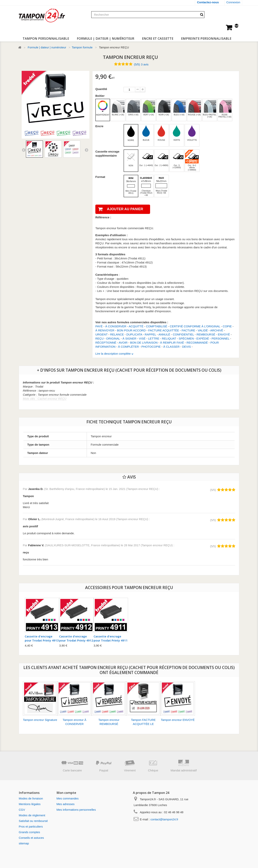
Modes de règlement (32, 815)
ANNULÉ (164, 334)
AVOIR (123, 343)
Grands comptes (29, 832)
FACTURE (188, 330)
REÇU (100, 338)
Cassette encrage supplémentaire (107, 154)
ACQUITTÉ (136, 326)
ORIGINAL (113, 338)
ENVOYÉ (224, 334)
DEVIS (187, 347)
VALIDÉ (203, 330)
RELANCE (117, 334)
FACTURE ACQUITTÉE (164, 330)
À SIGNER (129, 338)
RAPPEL (150, 334)
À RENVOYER (105, 330)
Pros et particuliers (31, 826)
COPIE (227, 326)
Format (101, 177)
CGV (22, 810)
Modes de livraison (31, 798)
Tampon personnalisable (46, 38)
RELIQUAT (169, 338)
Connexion (233, 2)
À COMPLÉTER (128, 347)
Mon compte (66, 793)
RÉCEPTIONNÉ (106, 343)
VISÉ (142, 338)
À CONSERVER (116, 326)
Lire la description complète (113, 354)
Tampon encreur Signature (40, 720)
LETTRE (154, 338)
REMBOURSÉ (206, 334)
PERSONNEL (220, 338)
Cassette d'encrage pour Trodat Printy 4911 (111, 638)
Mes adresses (65, 804)
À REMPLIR (168, 343)
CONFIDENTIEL (183, 334)
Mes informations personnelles (76, 810)
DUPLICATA (134, 334)
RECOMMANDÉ (197, 343)
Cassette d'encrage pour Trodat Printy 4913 (42, 638)
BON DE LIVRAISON (144, 343)
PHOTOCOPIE (151, 347)
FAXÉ (180, 343)
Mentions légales (30, 804)
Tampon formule (82, 47)
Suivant (86, 150)
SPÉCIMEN (186, 338)
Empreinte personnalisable (206, 38)
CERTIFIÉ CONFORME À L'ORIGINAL (195, 326)
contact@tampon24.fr (164, 819)
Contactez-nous (208, 2)
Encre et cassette (158, 38)
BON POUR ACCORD (131, 330)
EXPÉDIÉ (203, 338)
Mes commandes (67, 798)
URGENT (101, 334)
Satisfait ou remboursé (33, 821)
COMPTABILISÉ (157, 326)
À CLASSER (171, 347)
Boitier (100, 96)
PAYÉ (99, 326)
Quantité (101, 89)
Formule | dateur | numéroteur (106, 38)
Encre (100, 126)
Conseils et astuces (31, 838)
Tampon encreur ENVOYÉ (178, 720)
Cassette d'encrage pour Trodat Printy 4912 (76, 638)
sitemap (24, 843)
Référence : (103, 217)
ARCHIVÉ (217, 330)
